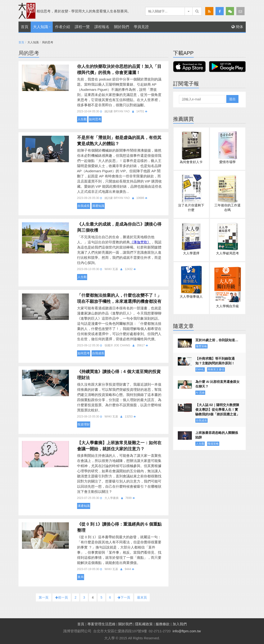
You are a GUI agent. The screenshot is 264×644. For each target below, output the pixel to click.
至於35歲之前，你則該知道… (217, 340)
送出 (232, 99)
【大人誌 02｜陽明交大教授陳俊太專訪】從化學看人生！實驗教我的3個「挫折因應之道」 (218, 410)
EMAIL (200, 370)
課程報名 (102, 27)
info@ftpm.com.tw (187, 631)
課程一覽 (82, 27)
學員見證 (141, 27)
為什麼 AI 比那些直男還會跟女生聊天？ (218, 384)
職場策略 (213, 444)
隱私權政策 (144, 624)
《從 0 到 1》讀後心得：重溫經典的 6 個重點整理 (119, 527)
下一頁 (124, 597)
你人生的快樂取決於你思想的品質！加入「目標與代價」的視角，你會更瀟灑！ (119, 70)
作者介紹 (63, 27)
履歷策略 (201, 346)
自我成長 (84, 206)
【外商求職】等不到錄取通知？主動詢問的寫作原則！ (215, 361)
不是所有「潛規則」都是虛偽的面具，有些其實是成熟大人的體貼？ (119, 141)
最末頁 (142, 597)
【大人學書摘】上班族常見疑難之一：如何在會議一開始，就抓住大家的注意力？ (119, 446)
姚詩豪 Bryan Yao (117, 111)
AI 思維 (200, 393)
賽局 (81, 577)
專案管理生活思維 (101, 624)
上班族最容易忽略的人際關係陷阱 (217, 435)
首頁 (25, 27)
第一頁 (44, 597)
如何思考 (95, 119)
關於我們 (122, 27)
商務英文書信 (216, 370)
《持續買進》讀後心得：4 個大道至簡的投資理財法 (119, 375)
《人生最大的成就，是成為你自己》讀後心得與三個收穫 (119, 227)
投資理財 (84, 424)
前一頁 (62, 597)
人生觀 (82, 119)
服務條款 (163, 624)
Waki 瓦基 (111, 269)
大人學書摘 (112, 498)
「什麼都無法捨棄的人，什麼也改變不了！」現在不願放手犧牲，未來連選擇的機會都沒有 (119, 298)
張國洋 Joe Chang (117, 345)
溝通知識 (98, 206)
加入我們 (180, 624)
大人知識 (41, 27)
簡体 (237, 27)
